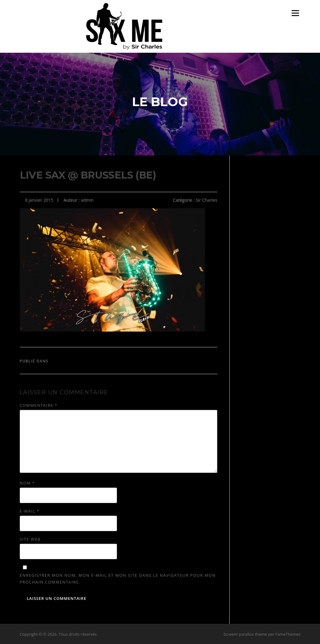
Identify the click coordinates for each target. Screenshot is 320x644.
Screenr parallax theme (245, 634)
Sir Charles (206, 200)
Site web (30, 539)
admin (87, 200)
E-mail (30, 511)
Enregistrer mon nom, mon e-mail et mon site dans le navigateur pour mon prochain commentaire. (118, 579)
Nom (27, 483)
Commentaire (39, 405)
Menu (295, 13)
